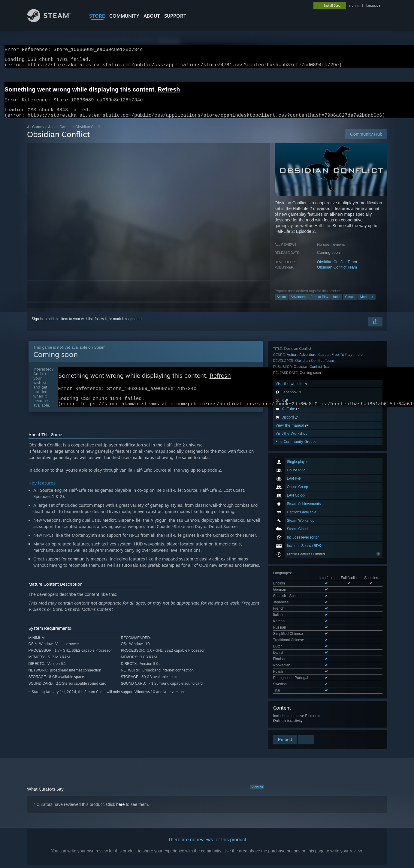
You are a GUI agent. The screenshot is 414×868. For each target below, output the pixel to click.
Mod (363, 304)
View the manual (292, 633)
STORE (97, 16)
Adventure (298, 304)
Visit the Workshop (292, 641)
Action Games (60, 134)
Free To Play (342, 562)
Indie (337, 304)
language (373, 5)
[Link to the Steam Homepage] (53, 21)
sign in (354, 5)
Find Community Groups (296, 649)
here (120, 757)
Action (281, 304)
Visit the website (292, 592)
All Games (36, 134)
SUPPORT (175, 16)
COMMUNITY (124, 16)
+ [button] (372, 304)
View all (257, 740)
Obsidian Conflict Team (337, 269)
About (152, 16)
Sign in (37, 326)
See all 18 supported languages (299, 510)
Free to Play (319, 304)
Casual (350, 304)
